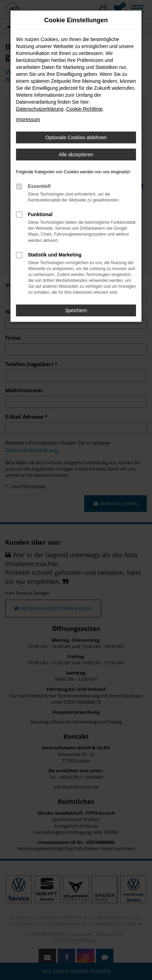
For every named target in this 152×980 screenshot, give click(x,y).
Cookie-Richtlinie (84, 109)
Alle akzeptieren (76, 155)
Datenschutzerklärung (40, 109)
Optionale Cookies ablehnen (76, 137)
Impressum (28, 119)
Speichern (76, 310)
